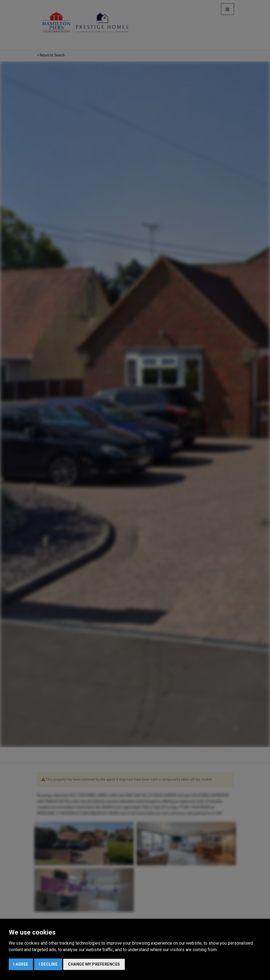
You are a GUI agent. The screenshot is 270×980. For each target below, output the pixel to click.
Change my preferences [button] (94, 964)
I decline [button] (48, 964)
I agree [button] (21, 964)
